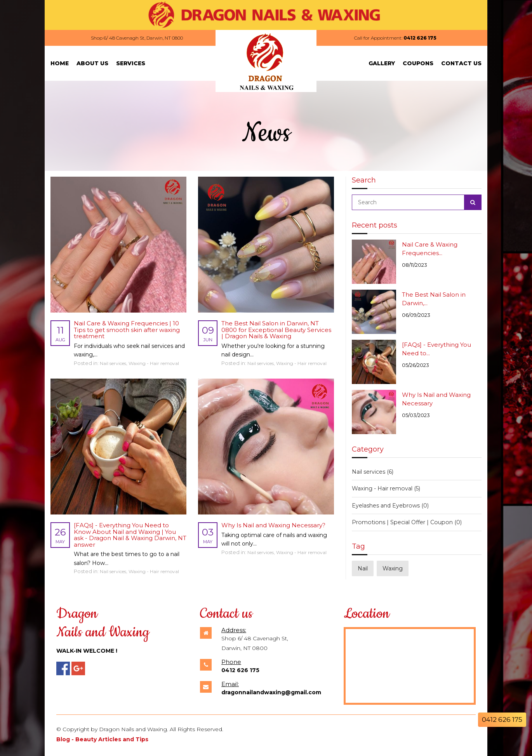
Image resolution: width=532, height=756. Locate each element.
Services (131, 63)
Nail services (373, 472)
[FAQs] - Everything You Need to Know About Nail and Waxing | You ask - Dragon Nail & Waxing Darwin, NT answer (130, 535)
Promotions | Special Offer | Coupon (405, 522)
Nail (363, 568)
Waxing (393, 568)
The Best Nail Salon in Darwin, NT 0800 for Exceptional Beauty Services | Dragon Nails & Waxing (276, 330)
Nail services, (114, 363)
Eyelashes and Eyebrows (390, 506)
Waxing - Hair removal (154, 363)
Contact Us (461, 63)
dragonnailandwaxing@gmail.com (271, 692)
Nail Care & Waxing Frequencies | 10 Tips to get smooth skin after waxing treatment (127, 330)
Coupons (418, 63)
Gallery (382, 63)
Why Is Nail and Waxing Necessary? (273, 525)
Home (60, 63)
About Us (92, 63)
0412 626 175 (420, 38)
